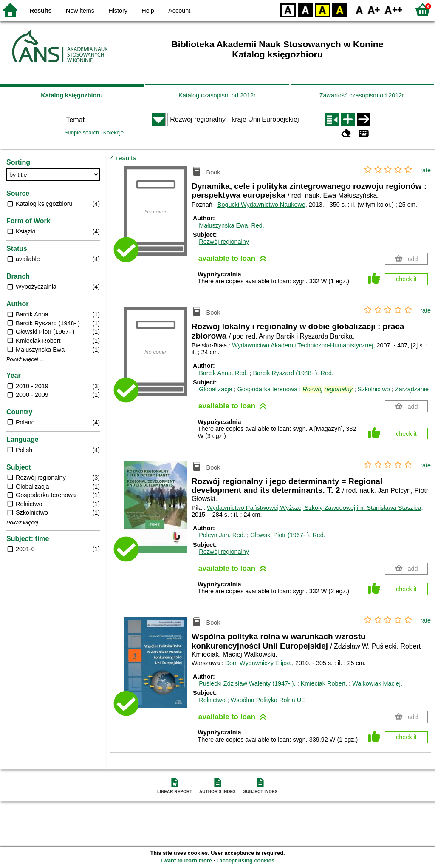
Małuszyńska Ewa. (232, 225)
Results (41, 11)
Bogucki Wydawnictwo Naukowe (261, 205)
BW (305, 10)
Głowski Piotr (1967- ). (288, 535)
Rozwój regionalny (224, 242)
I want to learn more (186, 861)
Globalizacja (215, 389)
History (118, 11)
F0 (359, 10)
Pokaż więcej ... (25, 359)
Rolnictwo (212, 700)
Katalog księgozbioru (72, 95)
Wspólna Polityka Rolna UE (268, 700)
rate (425, 170)
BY (340, 10)
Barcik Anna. (224, 373)
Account (179, 11)
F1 (374, 10)
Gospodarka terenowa (268, 389)
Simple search (82, 132)
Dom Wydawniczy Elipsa (258, 663)
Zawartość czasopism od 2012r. (362, 95)
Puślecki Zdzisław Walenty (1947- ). (248, 683)
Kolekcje (113, 132)
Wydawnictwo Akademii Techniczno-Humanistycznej (302, 345)
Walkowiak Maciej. (377, 683)
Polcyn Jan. (223, 535)
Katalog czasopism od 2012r (217, 95)
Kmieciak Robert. (325, 683)
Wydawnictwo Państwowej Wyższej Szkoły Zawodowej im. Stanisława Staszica (314, 508)
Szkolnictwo (374, 389)
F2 (394, 10)
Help (148, 11)
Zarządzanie (412, 389)
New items (80, 11)
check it (406, 279)
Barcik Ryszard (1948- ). (293, 373)
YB (322, 10)
